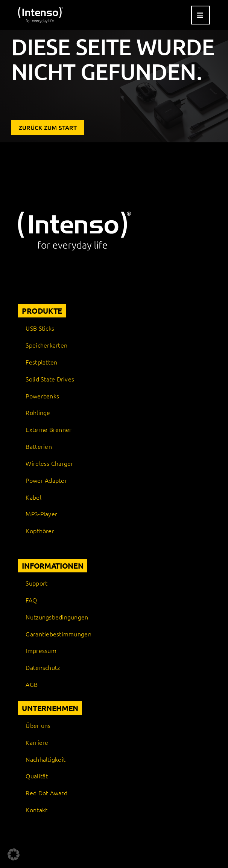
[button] (14, 854)
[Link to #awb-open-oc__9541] (201, 15)
